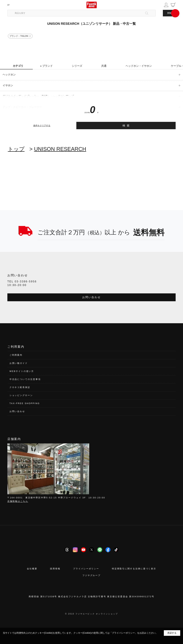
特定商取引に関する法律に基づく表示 (134, 569)
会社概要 (32, 569)
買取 (169, 13)
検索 (127, 126)
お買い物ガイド (19, 363)
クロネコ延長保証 (20, 387)
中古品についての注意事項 (25, 379)
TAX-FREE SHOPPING (25, 403)
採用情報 (55, 569)
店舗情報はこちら (18, 501)
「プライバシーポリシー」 (123, 633)
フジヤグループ (91, 575)
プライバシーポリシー (86, 569)
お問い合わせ (91, 297)
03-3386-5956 (26, 281)
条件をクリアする (42, 126)
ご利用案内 (16, 355)
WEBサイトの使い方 (22, 371)
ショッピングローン (21, 395)
